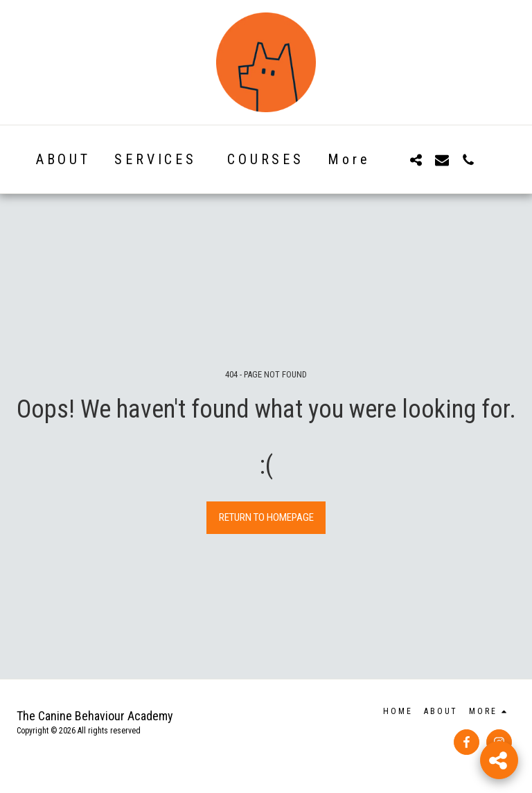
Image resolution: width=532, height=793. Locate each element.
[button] (416, 160)
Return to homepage (266, 517)
